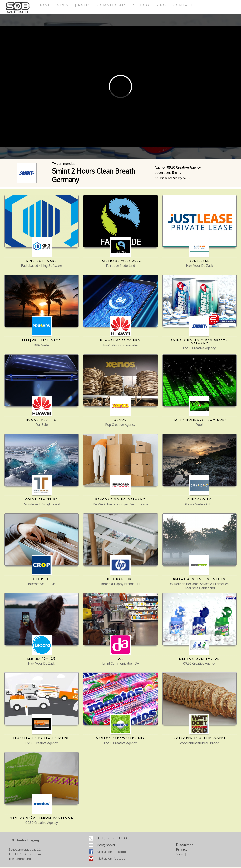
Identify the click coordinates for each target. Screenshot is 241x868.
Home (45, 5)
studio (145, 5)
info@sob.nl (106, 846)
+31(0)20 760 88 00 (113, 839)
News (64, 5)
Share (180, 855)
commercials (115, 5)
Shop (166, 5)
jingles (85, 5)
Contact (188, 5)
